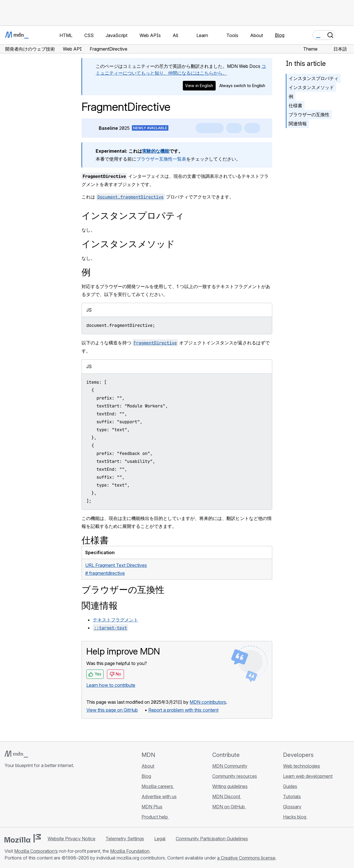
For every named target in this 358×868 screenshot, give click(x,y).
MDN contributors (208, 702)
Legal (160, 839)
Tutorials (292, 796)
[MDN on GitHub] (8, 799)
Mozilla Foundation (130, 851)
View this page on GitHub (112, 710)
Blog (280, 35)
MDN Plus (152, 807)
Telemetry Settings (125, 839)
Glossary (292, 807)
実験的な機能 (156, 151)
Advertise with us (159, 796)
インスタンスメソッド (311, 87)
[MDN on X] (28, 799)
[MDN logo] (16, 754)
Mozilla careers (158, 786)
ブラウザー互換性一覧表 (161, 159)
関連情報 (298, 124)
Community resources (235, 776)
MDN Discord (227, 796)
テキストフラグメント (115, 620)
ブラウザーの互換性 (309, 115)
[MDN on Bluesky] (18, 799)
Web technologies (302, 766)
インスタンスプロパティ (314, 78)
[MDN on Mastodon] (38, 799)
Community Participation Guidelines (212, 839)
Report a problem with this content (183, 710)
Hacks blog (295, 817)
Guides (290, 786)
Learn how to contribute (111, 685)
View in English (199, 86)
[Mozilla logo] (23, 838)
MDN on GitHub (229, 807)
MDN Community (230, 766)
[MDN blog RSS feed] (49, 799)
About (148, 766)
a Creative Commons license (246, 858)
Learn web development (308, 776)
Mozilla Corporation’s (36, 851)
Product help (155, 817)
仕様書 (295, 105)
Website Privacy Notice (71, 839)
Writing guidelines (230, 786)
